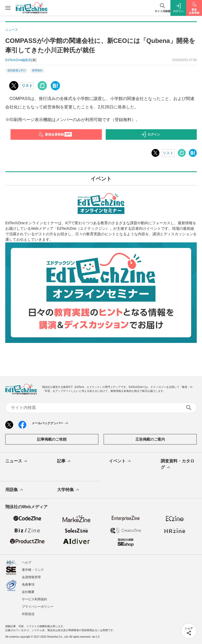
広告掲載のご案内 (150, 439)
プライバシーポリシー (38, 607)
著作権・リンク (33, 570)
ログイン (150, 134)
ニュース (17, 461)
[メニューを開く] (8, 8)
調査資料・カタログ (178, 465)
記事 (64, 461)
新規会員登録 (55, 134)
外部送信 (28, 614)
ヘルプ (27, 562)
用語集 (15, 490)
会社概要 (28, 592)
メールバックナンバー (50, 423)
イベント (120, 461)
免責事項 (28, 585)
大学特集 (69, 490)
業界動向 (37, 70)
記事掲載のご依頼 (52, 439)
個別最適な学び (17, 70)
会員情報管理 (31, 577)
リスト (27, 86)
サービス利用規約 (34, 599)
